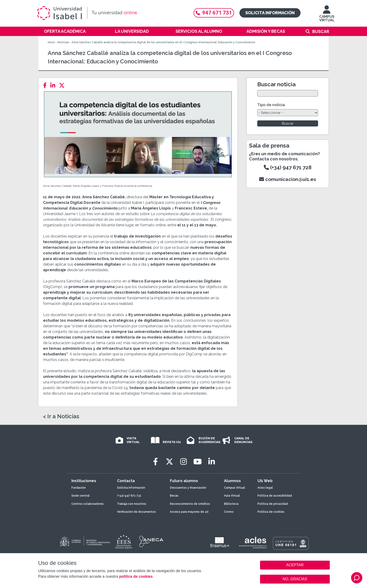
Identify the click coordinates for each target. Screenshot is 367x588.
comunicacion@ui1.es (288, 179)
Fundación (79, 488)
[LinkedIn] (54, 85)
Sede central (81, 496)
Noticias (63, 42)
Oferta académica (65, 31)
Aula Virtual (232, 496)
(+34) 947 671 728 (288, 167)
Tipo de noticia (271, 105)
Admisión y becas (266, 31)
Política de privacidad (273, 504)
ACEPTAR (295, 565)
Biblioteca (231, 504)
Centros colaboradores (88, 504)
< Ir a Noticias (61, 416)
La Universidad (132, 31)
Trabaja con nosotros (132, 504)
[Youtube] (198, 462)
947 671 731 (214, 13)
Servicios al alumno (199, 31)
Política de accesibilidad (275, 496)
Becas (174, 496)
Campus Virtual (235, 488)
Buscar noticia (276, 84)
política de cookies (136, 576)
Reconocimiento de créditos (190, 504)
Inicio (51, 42)
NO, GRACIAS (295, 579)
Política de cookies (271, 512)
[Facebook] (46, 85)
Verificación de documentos (136, 512)
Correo (229, 512)
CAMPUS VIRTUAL (327, 16)
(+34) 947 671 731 (129, 496)
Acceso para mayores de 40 (189, 512)
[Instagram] (183, 462)
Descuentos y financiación (188, 488)
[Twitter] (63, 85)
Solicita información (270, 13)
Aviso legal (265, 488)
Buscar (321, 31)
